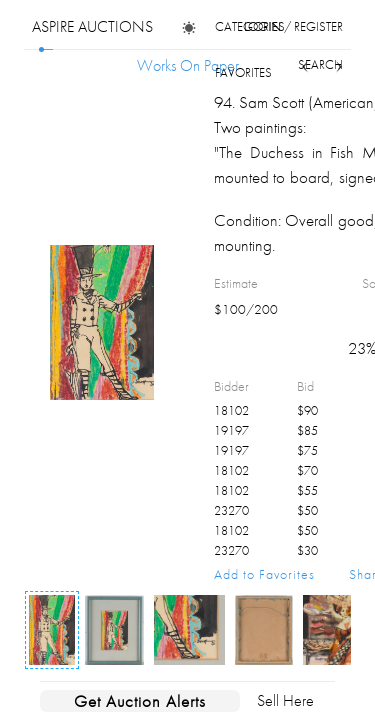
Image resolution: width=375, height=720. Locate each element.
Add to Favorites (264, 574)
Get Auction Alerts (140, 701)
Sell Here (285, 700)
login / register (293, 26)
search (320, 64)
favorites (243, 72)
